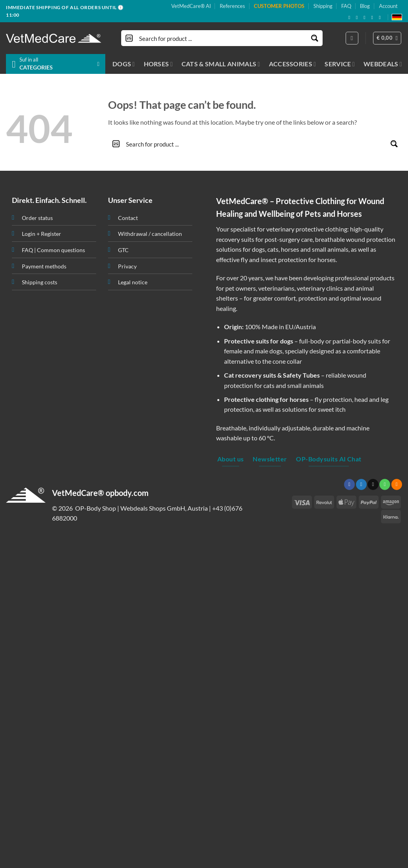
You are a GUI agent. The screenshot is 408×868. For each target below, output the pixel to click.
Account (388, 6)
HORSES (158, 64)
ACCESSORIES (293, 64)
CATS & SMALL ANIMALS (221, 64)
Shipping (323, 6)
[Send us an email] (366, 17)
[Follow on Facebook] (351, 17)
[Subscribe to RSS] (373, 17)
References (232, 6)
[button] (387, 38)
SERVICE (340, 64)
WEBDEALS (383, 64)
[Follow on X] (358, 17)
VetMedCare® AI (191, 6)
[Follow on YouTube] (381, 17)
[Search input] (222, 38)
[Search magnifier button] (315, 38)
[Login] (352, 38)
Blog (365, 6)
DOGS (124, 64)
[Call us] (385, 484)
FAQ (346, 6)
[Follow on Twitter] (361, 484)
